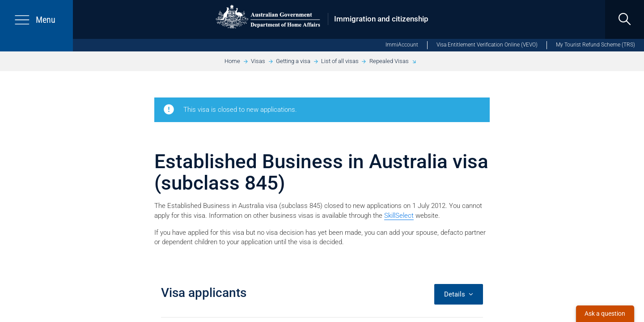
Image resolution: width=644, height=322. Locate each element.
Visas (258, 61)
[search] (625, 19)
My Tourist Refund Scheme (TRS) (595, 45)
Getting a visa (293, 61)
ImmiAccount (402, 45)
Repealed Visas (389, 61)
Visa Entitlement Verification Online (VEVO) (487, 45)
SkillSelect (399, 216)
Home (232, 61)
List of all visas (340, 61)
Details (459, 294)
